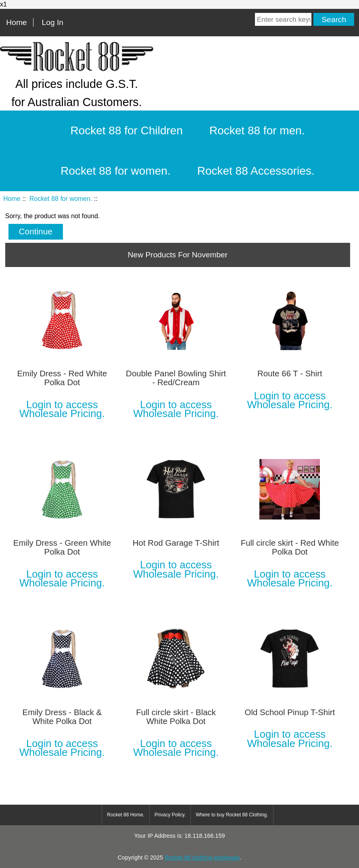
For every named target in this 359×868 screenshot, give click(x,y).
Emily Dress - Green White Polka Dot (62, 547)
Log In (53, 22)
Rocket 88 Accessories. (256, 171)
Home (16, 22)
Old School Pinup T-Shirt (290, 712)
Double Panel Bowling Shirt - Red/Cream (176, 378)
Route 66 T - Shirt (290, 373)
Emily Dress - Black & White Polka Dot (62, 717)
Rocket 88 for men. (257, 130)
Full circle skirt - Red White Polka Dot (290, 547)
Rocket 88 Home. (126, 815)
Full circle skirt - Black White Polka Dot (176, 717)
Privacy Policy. (170, 815)
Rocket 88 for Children (126, 130)
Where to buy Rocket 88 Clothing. (232, 815)
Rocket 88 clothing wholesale (202, 858)
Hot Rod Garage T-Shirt (176, 543)
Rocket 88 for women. (61, 199)
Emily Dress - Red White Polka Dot (62, 378)
